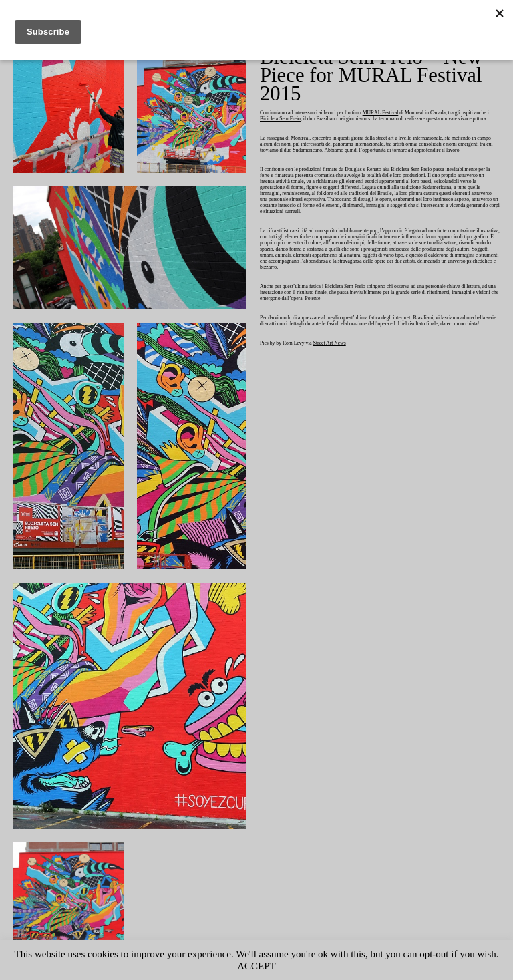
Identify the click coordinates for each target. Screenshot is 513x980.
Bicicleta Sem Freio (316, 119)
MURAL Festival (397, 113)
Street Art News (338, 374)
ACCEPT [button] (284, 966)
